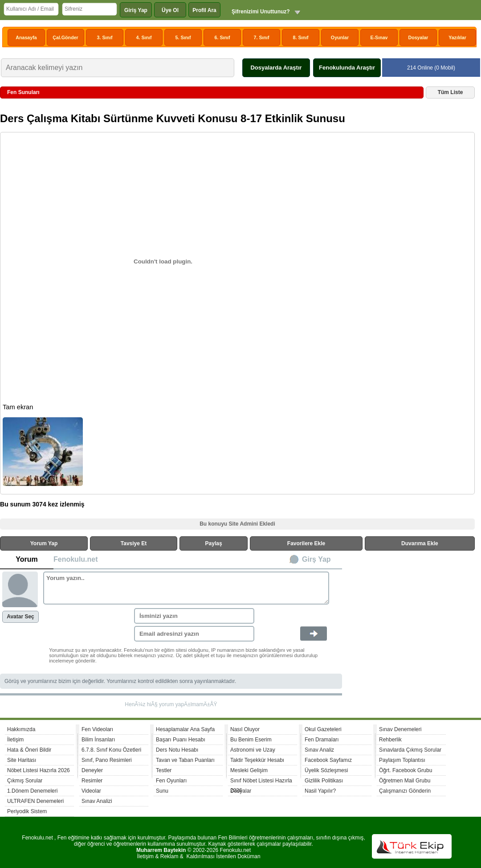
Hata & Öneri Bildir (29, 750)
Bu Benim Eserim (251, 740)
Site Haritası (22, 760)
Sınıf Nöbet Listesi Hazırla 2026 (261, 782)
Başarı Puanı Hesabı (181, 740)
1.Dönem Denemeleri (32, 791)
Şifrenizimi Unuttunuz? (261, 12)
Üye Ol (170, 10)
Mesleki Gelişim (249, 770)
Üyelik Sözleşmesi (326, 770)
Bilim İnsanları (98, 740)
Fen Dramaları (322, 740)
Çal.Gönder (65, 37)
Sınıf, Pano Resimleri (107, 760)
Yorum (26, 559)
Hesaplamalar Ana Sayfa (185, 729)
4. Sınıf (144, 37)
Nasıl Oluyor (245, 729)
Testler (164, 770)
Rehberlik (390, 740)
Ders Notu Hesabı (177, 750)
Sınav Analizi (97, 801)
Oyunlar (340, 37)
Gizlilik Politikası (324, 781)
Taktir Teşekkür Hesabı (257, 760)
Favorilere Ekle (306, 543)
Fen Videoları (97, 729)
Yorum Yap (44, 543)
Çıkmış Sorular (25, 781)
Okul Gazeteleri (323, 729)
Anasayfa (26, 37)
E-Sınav (379, 37)
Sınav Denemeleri (400, 729)
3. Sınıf (105, 37)
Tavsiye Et (134, 543)
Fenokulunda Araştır (347, 68)
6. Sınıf (222, 37)
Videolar (91, 791)
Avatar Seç (20, 617)
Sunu (162, 791)
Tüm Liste (450, 92)
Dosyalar (418, 37)
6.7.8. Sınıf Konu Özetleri (111, 750)
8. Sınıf (301, 37)
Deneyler (92, 770)
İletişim (15, 740)
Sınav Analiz (319, 750)
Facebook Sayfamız (328, 760)
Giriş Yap (136, 10)
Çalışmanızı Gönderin (405, 791)
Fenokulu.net (76, 559)
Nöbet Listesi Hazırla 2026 (39, 770)
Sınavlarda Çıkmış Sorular (410, 750)
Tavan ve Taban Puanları (185, 760)
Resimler (92, 781)
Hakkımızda (21, 729)
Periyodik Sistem (27, 811)
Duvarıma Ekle (420, 543)
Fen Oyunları (171, 781)
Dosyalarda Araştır (276, 68)
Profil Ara (204, 10)
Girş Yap (316, 559)
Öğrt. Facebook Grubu (406, 770)
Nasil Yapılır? (320, 791)
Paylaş (214, 543)
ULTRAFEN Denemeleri (35, 801)
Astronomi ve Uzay (253, 750)
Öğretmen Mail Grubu (405, 781)
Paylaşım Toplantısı (402, 760)
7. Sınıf (262, 37)
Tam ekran (18, 407)
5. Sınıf (183, 37)
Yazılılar (457, 37)
